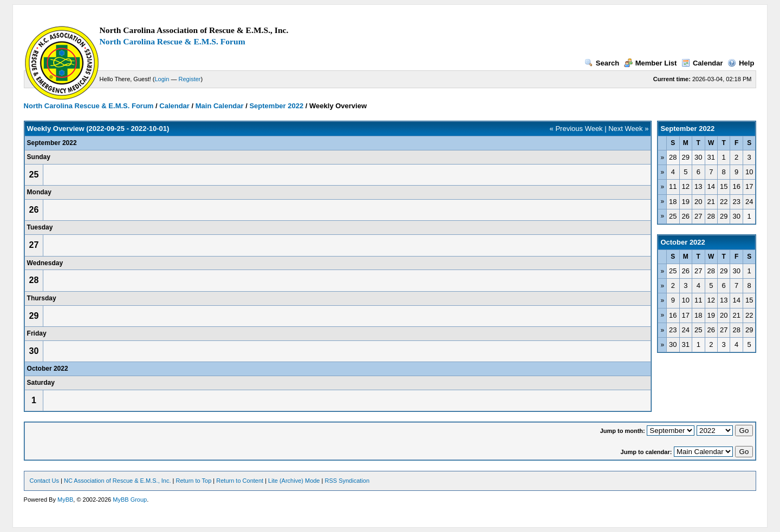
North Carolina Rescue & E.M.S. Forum (173, 41)
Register (190, 79)
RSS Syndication (347, 481)
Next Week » (628, 129)
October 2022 (682, 242)
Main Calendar (220, 106)
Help (741, 63)
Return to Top (193, 481)
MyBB (65, 500)
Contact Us (44, 481)
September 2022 (276, 106)
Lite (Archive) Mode (294, 481)
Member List (651, 63)
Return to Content (240, 481)
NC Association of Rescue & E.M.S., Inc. (117, 481)
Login (162, 79)
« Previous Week (576, 129)
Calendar (702, 63)
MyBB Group (130, 500)
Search (602, 63)
